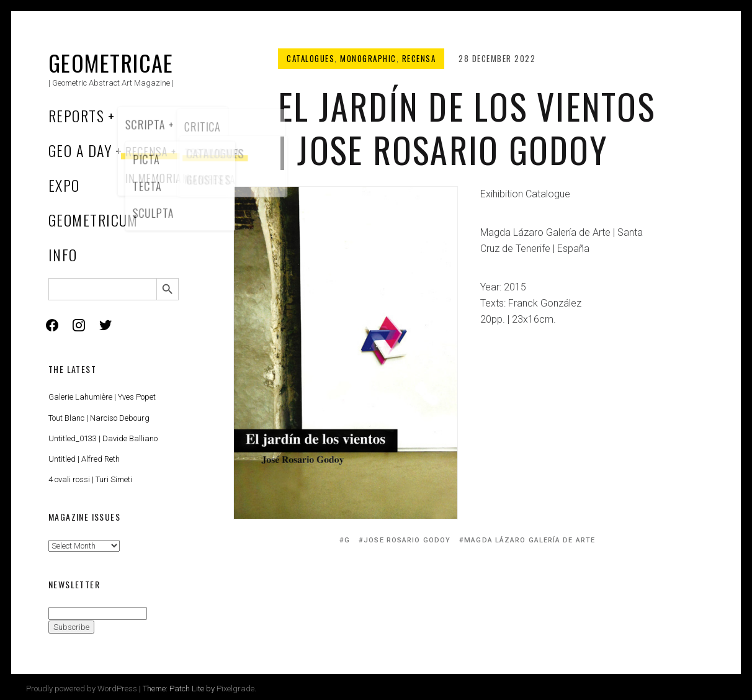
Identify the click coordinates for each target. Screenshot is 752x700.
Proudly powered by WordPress (82, 689)
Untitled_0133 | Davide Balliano (103, 438)
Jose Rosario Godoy (407, 540)
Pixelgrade (235, 689)
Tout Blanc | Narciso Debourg (99, 418)
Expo (64, 185)
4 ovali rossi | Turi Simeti (90, 479)
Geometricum (93, 220)
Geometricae (111, 62)
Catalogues (311, 58)
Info (63, 254)
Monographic (368, 58)
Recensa (419, 58)
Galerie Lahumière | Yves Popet (102, 397)
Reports (76, 115)
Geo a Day (80, 150)
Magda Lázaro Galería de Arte (530, 540)
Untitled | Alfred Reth (84, 459)
